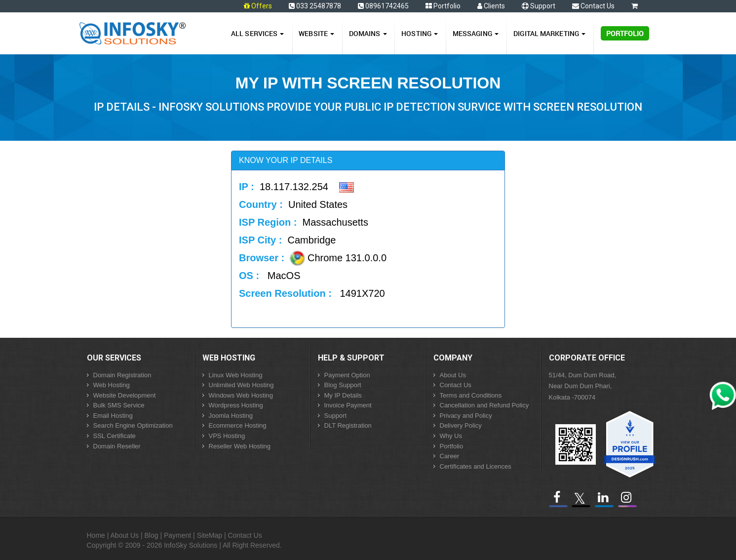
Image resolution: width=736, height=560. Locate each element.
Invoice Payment (348, 405)
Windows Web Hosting (241, 395)
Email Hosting (113, 416)
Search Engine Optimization (133, 425)
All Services (257, 33)
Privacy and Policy (466, 416)
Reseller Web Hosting (240, 446)
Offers (262, 6)
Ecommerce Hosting (238, 425)
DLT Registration (348, 425)
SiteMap (210, 535)
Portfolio (443, 6)
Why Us (451, 436)
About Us (453, 375)
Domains (368, 33)
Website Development (125, 395)
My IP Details (343, 395)
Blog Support (343, 385)
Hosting (420, 33)
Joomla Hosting (231, 416)
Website (316, 33)
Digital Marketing (549, 33)
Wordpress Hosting (236, 405)
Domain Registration (122, 375)
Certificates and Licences (476, 466)
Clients (491, 6)
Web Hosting (112, 385)
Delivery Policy (461, 425)
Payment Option (347, 375)
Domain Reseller (117, 446)
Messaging (476, 33)
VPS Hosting (227, 436)
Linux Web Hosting (236, 375)
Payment (177, 535)
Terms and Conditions (471, 395)
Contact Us (593, 6)
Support (539, 6)
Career (450, 456)
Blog (152, 535)
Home (96, 535)
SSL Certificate (115, 436)
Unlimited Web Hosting (241, 385)
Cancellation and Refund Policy (484, 405)
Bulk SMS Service (119, 405)
